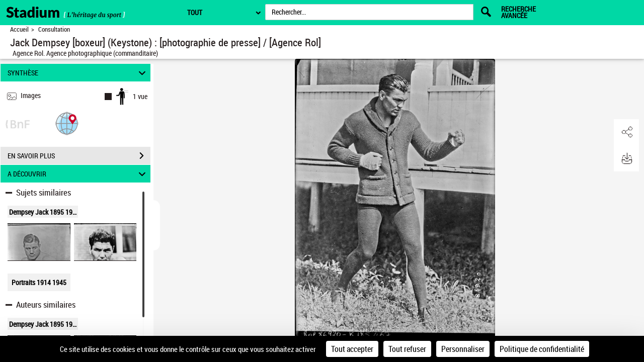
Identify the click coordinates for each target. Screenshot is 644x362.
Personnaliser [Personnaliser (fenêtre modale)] (463, 349)
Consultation (54, 29)
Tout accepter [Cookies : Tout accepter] (352, 349)
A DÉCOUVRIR (78, 174)
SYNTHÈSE (78, 73)
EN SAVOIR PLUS (79, 156)
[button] (67, 123)
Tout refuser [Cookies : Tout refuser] (407, 349)
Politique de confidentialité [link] (542, 349)
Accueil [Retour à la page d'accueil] (19, 29)
